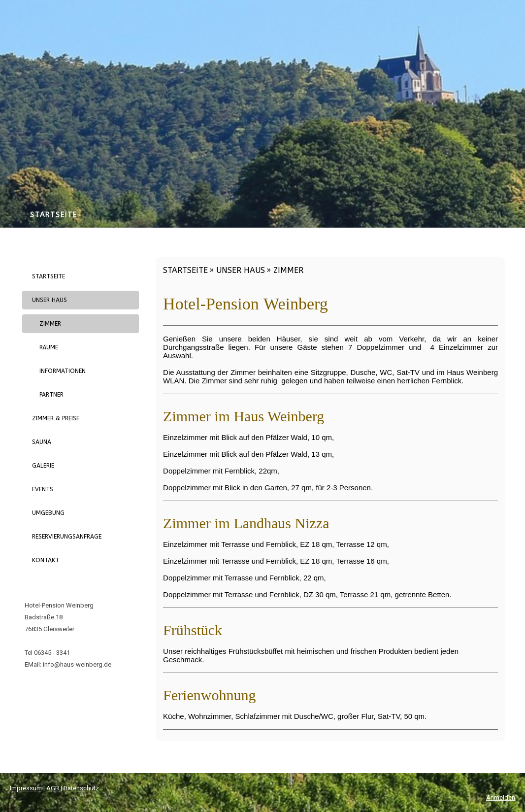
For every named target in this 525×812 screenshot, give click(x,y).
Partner (51, 395)
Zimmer (50, 324)
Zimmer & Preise (56, 418)
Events (43, 489)
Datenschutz (81, 788)
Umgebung (48, 513)
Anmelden (501, 797)
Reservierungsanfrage (67, 537)
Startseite (54, 215)
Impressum (26, 788)
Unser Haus (49, 300)
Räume (49, 347)
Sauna (42, 442)
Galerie (43, 466)
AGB (53, 788)
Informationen (63, 371)
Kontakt (46, 560)
